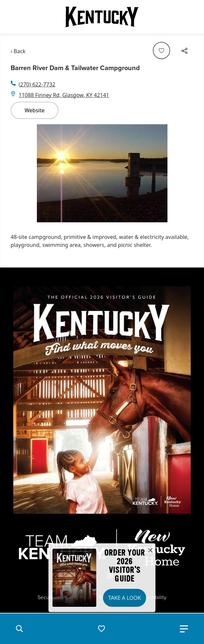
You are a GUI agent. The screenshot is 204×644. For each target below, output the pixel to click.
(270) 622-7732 (37, 84)
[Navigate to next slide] (185, 173)
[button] (19, 629)
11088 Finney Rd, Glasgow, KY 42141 (64, 95)
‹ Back (18, 51)
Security (47, 597)
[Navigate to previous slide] (19, 173)
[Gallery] (102, 173)
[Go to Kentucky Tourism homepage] (102, 17)
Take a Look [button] (125, 598)
